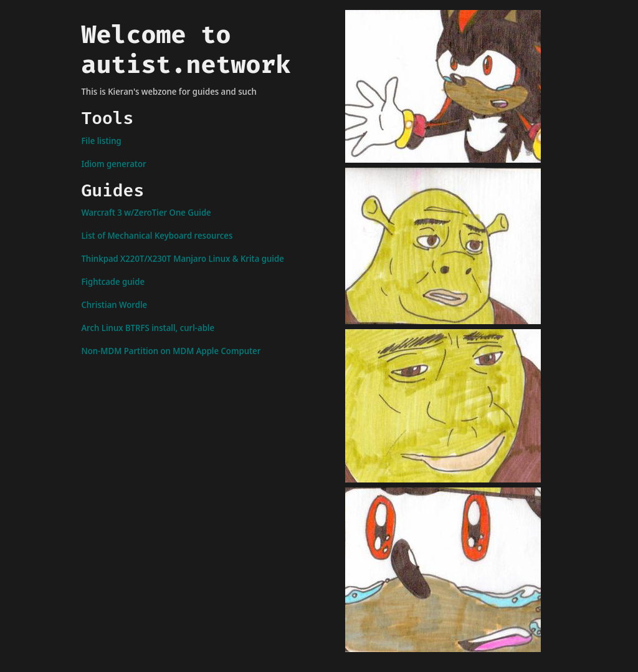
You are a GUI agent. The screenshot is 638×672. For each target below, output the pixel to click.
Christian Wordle (114, 305)
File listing (101, 141)
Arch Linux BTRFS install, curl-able (148, 328)
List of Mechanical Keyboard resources (157, 235)
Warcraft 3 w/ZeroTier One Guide (146, 212)
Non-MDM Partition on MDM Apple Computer (171, 351)
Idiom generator (113, 164)
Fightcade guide (113, 281)
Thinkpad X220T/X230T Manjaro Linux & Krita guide (182, 258)
